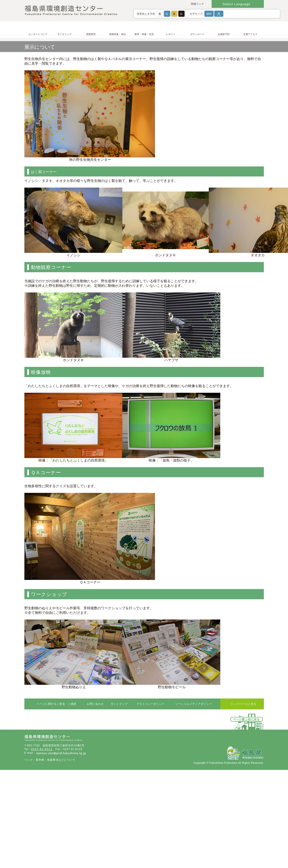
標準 (209, 14)
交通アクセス (250, 34)
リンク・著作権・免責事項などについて (50, 760)
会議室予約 (224, 34)
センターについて (38, 34)
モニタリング (64, 34)
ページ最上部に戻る (247, 719)
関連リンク (197, 4)
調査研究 (91, 34)
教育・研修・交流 (144, 34)
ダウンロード (197, 34)
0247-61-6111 (42, 749)
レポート (171, 34)
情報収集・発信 (117, 34)
